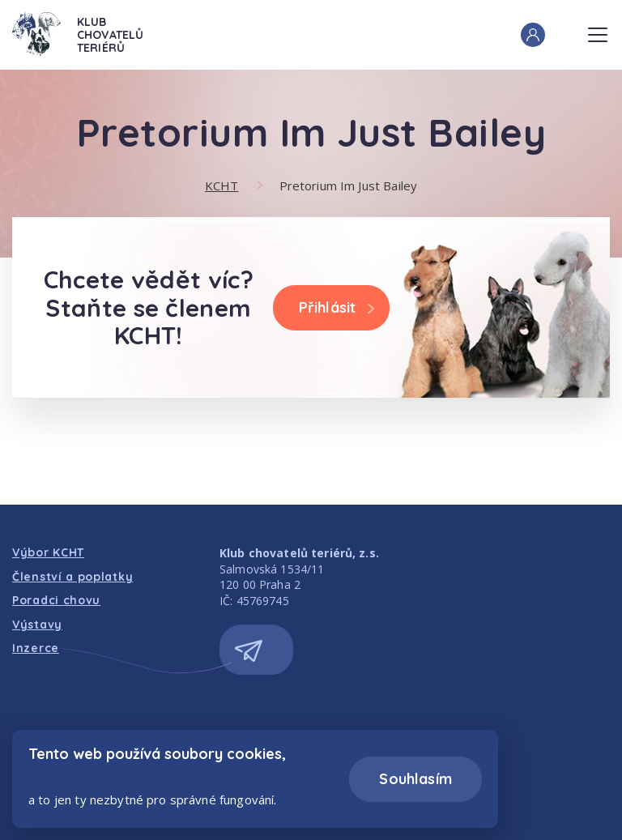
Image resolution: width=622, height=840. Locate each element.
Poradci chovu (56, 600)
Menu (598, 30)
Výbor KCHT (48, 552)
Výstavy (37, 625)
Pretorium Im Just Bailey (349, 185)
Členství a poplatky (72, 577)
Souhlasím (415, 779)
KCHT (222, 185)
